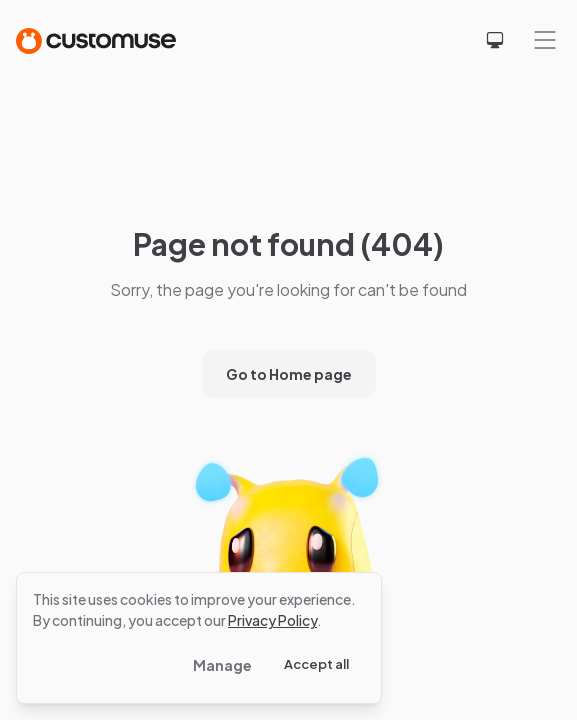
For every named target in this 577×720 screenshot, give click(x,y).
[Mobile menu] (545, 40)
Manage (222, 665)
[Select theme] (495, 40)
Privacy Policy (272, 620)
